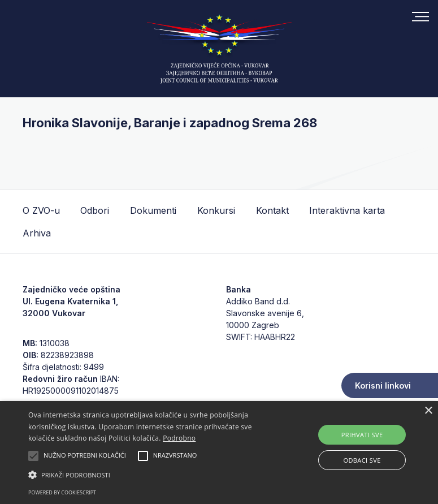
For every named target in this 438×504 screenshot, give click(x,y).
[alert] (219, 453)
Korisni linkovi (383, 385)
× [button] (428, 411)
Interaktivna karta (347, 210)
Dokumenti (153, 210)
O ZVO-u (41, 210)
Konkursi (216, 210)
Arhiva (37, 233)
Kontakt (272, 210)
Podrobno (179, 438)
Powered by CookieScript (62, 492)
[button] (152, 475)
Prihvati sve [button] (362, 435)
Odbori (95, 210)
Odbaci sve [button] (362, 460)
